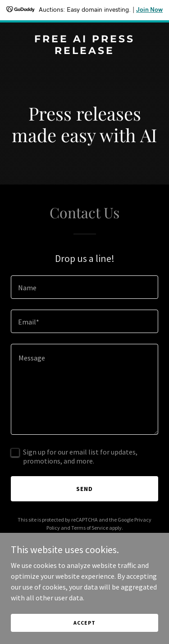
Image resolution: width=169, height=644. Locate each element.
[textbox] (84, 287)
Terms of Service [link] (90, 528)
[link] (84, 51)
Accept (84, 623)
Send (84, 489)
